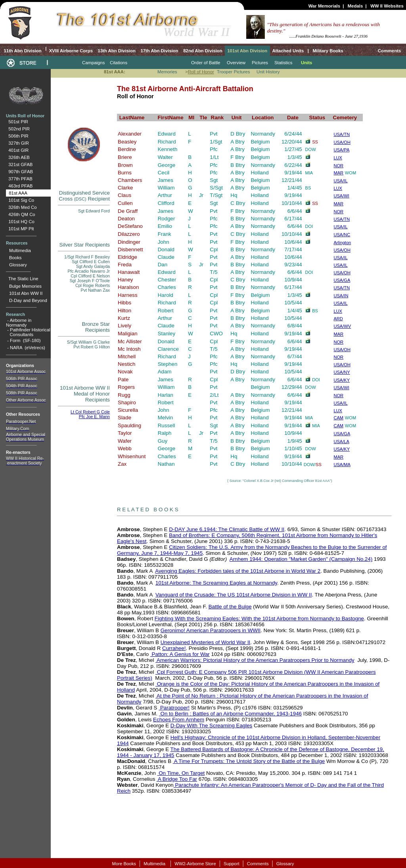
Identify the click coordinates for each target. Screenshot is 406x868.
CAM (338, 418)
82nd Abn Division (203, 51)
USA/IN (341, 296)
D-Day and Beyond (28, 300)
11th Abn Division (22, 51)
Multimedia (20, 250)
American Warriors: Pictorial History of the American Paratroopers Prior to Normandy (255, 660)
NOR (338, 212)
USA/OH (342, 250)
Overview (236, 63)
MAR (338, 204)
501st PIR (17, 122)
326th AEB (18, 157)
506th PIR (17, 136)
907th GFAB (19, 172)
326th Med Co (21, 207)
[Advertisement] (225, 826)
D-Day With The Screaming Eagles (211, 726)
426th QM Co (21, 214)
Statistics (283, 63)
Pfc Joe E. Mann (94, 417)
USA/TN (342, 219)
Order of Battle (206, 63)
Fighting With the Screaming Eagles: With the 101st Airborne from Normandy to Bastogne (259, 618)
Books (15, 258)
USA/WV (342, 326)
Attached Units (288, 51)
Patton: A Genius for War (180, 654)
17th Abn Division (159, 51)
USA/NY (342, 372)
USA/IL (340, 181)
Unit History (268, 72)
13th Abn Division (117, 51)
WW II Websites (387, 6)
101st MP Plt (20, 229)
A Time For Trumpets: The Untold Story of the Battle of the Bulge (249, 761)
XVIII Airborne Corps (71, 51)
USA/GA (342, 280)
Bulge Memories (25, 286)
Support (232, 864)
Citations (119, 63)
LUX (338, 188)
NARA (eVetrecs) (28, 348)
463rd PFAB (19, 186)
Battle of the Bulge (230, 607)
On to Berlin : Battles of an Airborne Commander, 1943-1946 (230, 714)
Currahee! (174, 648)
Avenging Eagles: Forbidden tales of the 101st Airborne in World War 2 (238, 571)
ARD (338, 319)
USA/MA (342, 465)
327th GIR (17, 143)
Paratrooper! (174, 708)
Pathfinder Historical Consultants (28, 332)
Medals (355, 6)
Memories (167, 72)
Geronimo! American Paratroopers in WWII (211, 630)
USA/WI (341, 196)
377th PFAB (19, 179)
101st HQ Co (20, 222)
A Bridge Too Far (177, 779)
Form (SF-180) (25, 340)
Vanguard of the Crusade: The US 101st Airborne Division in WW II (234, 595)
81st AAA (17, 193)
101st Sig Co (20, 200)
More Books (124, 864)
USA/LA (341, 442)
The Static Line (23, 279)
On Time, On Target (181, 773)
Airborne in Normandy (19, 323)
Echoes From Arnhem (179, 720)
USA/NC (342, 235)
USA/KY (342, 380)
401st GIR (17, 150)
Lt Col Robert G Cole (90, 412)
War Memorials (324, 6)
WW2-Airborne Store (195, 864)
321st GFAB (19, 164)
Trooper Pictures (233, 72)
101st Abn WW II (26, 293)
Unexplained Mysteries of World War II (206, 642)
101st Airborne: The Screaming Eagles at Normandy (216, 583)
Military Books (327, 51)
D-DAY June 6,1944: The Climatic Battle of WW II (227, 529)
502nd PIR (18, 129)
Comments (390, 51)
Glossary (18, 265)
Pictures (260, 63)
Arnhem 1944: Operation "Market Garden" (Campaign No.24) (301, 559)
